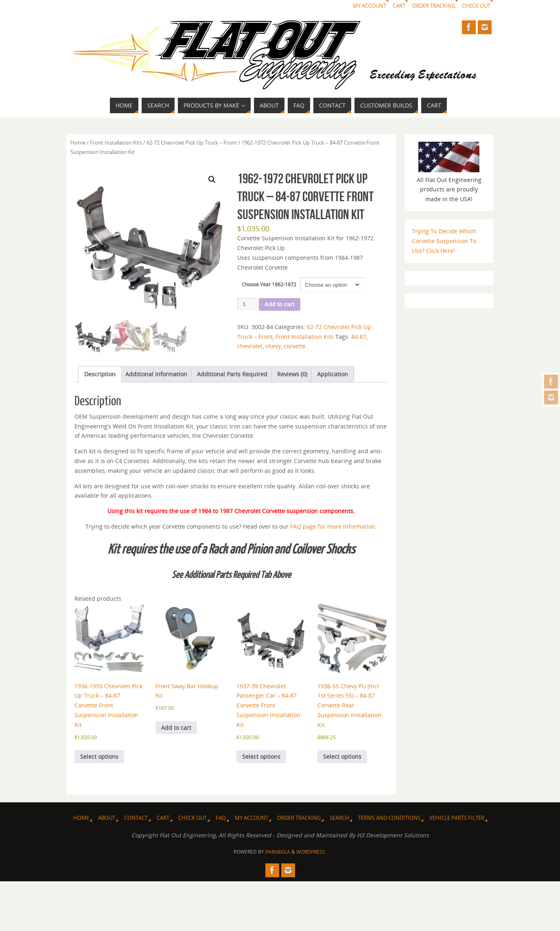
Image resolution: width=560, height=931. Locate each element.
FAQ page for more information (333, 526)
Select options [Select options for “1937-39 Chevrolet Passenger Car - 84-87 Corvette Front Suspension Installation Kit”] (261, 756)
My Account (370, 6)
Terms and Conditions (389, 818)
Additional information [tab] (156, 374)
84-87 (359, 337)
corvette (295, 346)
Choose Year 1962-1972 (269, 284)
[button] (212, 180)
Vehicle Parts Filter (457, 818)
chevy (273, 346)
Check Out (476, 6)
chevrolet (250, 346)
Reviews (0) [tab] (292, 374)
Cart (399, 6)
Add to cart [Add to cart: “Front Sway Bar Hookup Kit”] (176, 728)
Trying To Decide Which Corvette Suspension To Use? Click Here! (444, 241)
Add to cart (280, 304)
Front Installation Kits (116, 143)
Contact (136, 818)
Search (339, 818)
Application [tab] (332, 374)
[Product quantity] (247, 304)
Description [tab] (100, 374)
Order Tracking (434, 6)
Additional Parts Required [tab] (232, 374)
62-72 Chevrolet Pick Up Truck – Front (192, 143)
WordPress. (311, 852)
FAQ (221, 818)
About (107, 818)
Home (78, 143)
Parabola (278, 852)
